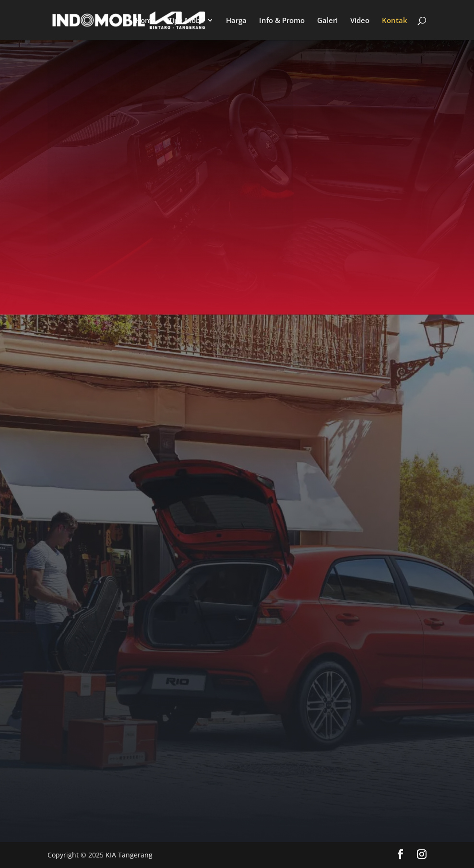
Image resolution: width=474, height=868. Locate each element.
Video (360, 21)
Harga (236, 21)
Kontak (395, 21)
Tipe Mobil (186, 21)
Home (146, 21)
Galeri (327, 21)
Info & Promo (282, 21)
